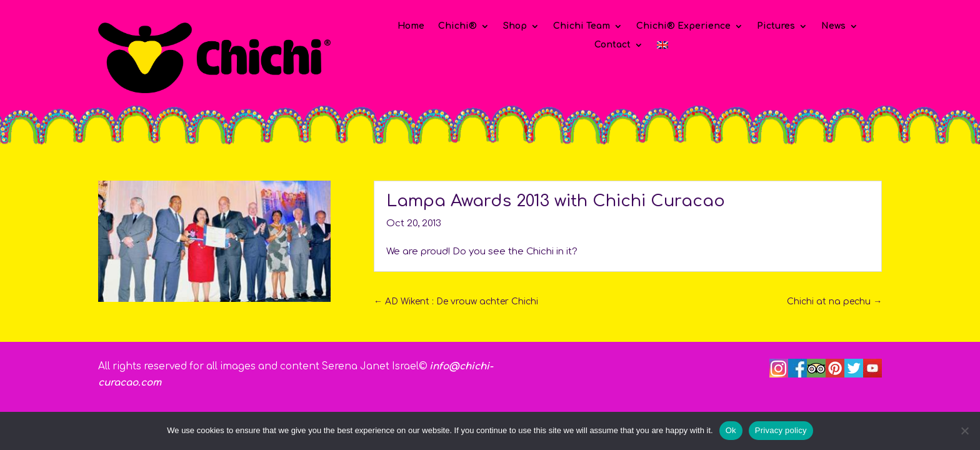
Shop (515, 26)
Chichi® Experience (683, 26)
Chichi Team (582, 26)
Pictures (776, 26)
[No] (964, 431)
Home (411, 26)
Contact (612, 45)
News (833, 26)
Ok (731, 430)
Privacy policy (781, 430)
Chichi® (457, 26)
